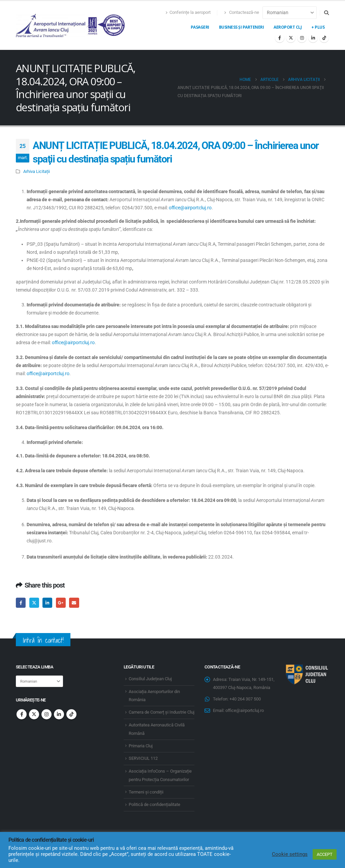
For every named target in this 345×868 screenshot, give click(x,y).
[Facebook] (280, 38)
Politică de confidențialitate (154, 804)
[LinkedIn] (313, 38)
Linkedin (59, 714)
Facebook (21, 603)
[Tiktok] (324, 38)
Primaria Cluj (141, 746)
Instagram (46, 714)
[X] (291, 38)
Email (74, 603)
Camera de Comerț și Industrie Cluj (162, 712)
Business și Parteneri (242, 27)
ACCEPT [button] (325, 854)
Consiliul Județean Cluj (150, 679)
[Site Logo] (71, 25)
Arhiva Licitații (37, 171)
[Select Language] (290, 13)
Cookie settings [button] (290, 854)
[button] (326, 13)
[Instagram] (302, 38)
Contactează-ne (242, 12)
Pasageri (200, 27)
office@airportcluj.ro (190, 208)
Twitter (34, 603)
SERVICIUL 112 (143, 758)
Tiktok (71, 714)
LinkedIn (47, 603)
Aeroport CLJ (288, 27)
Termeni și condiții (146, 792)
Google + (61, 603)
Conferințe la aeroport (188, 12)
